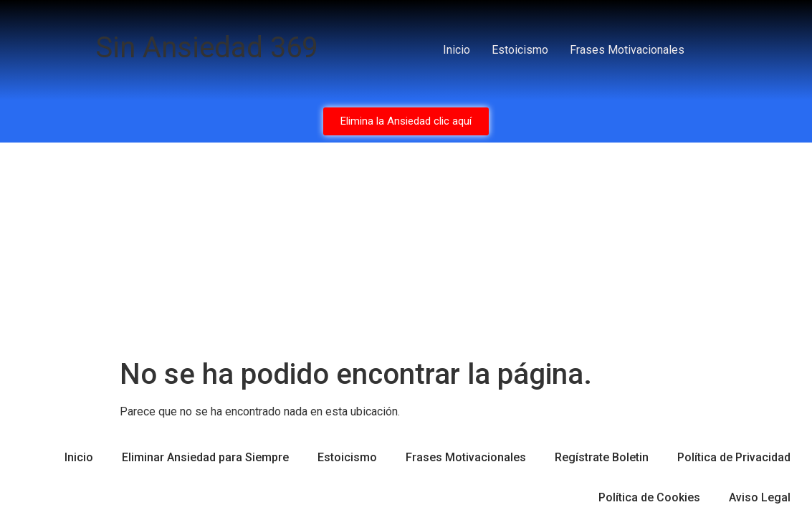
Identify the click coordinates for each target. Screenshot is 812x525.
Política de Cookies (649, 497)
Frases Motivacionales (627, 50)
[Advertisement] (406, 250)
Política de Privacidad (734, 457)
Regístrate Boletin (602, 457)
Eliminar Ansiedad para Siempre (205, 457)
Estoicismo (520, 50)
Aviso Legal (760, 497)
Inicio (457, 50)
